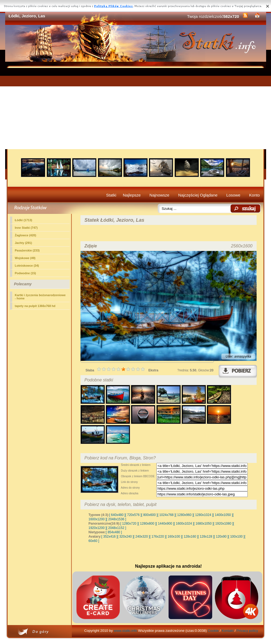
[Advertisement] (136, 109)
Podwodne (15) (25, 273)
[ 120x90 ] (221, 537)
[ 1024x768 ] (166, 515)
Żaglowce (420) (26, 235)
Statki (111, 195)
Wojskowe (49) (25, 258)
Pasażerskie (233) (27, 250)
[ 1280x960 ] (184, 515)
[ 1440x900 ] (165, 524)
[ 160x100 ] (174, 537)
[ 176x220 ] (158, 537)
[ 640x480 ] (117, 515)
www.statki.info (125, 631)
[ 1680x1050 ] (204, 524)
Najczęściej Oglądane (198, 195)
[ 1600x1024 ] (184, 524)
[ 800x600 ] (149, 515)
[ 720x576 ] (133, 515)
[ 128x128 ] (206, 537)
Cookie (213, 631)
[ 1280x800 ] (147, 524)
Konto (254, 195)
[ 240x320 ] (142, 537)
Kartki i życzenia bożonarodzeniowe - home (40, 297)
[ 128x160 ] (190, 537)
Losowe (233, 195)
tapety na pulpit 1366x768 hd (35, 306)
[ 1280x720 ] (129, 524)
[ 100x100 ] (236, 537)
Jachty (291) (24, 243)
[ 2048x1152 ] (116, 528)
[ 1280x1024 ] (203, 515)
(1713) (24, 220)
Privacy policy (247, 631)
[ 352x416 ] (109, 537)
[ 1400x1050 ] (223, 515)
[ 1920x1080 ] (223, 524)
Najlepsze (132, 195)
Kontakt (228, 631)
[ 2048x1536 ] (116, 519)
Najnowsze (159, 195)
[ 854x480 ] (114, 532)
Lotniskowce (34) (27, 266)
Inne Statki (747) (26, 228)
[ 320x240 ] (125, 537)
